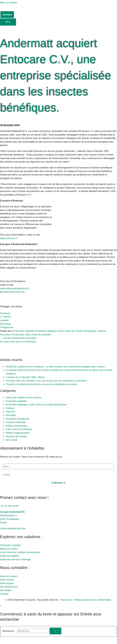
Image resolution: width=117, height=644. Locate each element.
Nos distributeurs (9, 587)
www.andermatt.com (14, 292)
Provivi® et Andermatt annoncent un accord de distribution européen (41, 385)
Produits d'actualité (16, 423)
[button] (7, 15)
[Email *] (58, 475)
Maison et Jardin (9, 549)
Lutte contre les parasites (38, 335)
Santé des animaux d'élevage (15, 560)
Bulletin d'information (17, 426)
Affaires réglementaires (18, 433)
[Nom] (58, 467)
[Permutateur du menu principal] (8, 22)
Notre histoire (7, 580)
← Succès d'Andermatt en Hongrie (18, 338)
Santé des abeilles (10, 556)
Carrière (4, 594)
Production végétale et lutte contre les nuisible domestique (65, 331)
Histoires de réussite (16, 437)
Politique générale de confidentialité (92, 600)
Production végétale (23, 331)
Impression (66, 600)
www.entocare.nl (9, 239)
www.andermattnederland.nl (15, 289)
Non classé (12, 440)
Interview (10, 412)
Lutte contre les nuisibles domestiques (20, 553)
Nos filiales (6, 591)
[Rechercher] (55, 631)
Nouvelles (11, 416)
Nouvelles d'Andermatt (12, 335)
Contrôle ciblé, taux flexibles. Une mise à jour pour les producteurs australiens (47, 381)
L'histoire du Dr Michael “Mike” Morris (25, 377)
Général (101, 331)
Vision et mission (9, 576)
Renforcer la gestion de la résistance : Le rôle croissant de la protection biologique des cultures (55, 367)
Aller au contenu (9, 2)
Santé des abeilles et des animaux (24, 398)
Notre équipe (7, 584)
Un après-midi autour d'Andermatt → (19, 342)
